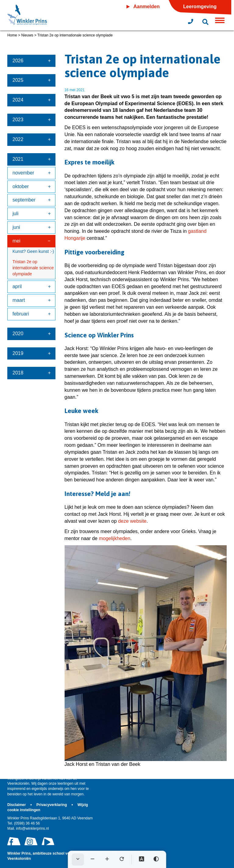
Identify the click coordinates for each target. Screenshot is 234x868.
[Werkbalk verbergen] (78, 859)
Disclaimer (17, 805)
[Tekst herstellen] (122, 859)
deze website (132, 521)
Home (12, 35)
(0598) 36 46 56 (24, 823)
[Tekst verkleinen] (93, 859)
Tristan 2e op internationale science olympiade (33, 268)
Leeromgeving (200, 7)
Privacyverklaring (52, 805)
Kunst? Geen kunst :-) (33, 251)
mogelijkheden (114, 538)
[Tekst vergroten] (107, 859)
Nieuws (27, 35)
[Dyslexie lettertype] (142, 859)
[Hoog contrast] (156, 859)
